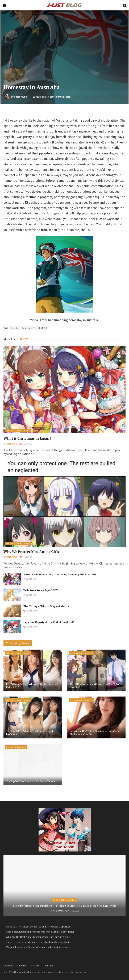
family (15, 328)
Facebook (9, 965)
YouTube (49, 965)
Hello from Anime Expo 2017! (41, 590)
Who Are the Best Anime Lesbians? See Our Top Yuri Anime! (38, 937)
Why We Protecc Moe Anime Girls (31, 552)
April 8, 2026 (72, 911)
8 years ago (26, 444)
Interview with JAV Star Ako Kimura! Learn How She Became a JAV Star (94, 732)
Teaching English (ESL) (35, 328)
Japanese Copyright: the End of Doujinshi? (49, 622)
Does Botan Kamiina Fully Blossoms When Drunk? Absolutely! (40, 932)
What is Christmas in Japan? (27, 438)
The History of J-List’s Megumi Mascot (46, 606)
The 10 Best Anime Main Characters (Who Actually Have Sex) (96, 685)
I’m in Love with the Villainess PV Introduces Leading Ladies (39, 942)
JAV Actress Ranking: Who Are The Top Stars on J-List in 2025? (32, 685)
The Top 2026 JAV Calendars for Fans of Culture (31, 781)
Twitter (23, 965)
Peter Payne (20, 97)
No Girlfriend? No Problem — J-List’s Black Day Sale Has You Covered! (65, 906)
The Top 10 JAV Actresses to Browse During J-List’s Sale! (30, 732)
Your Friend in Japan (60, 97)
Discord (36, 965)
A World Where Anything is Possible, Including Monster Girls (60, 574)
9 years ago (30, 579)
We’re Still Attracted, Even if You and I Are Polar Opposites (38, 927)
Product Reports (16, 747)
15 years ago (39, 97)
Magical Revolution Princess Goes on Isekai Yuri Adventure (38, 947)
